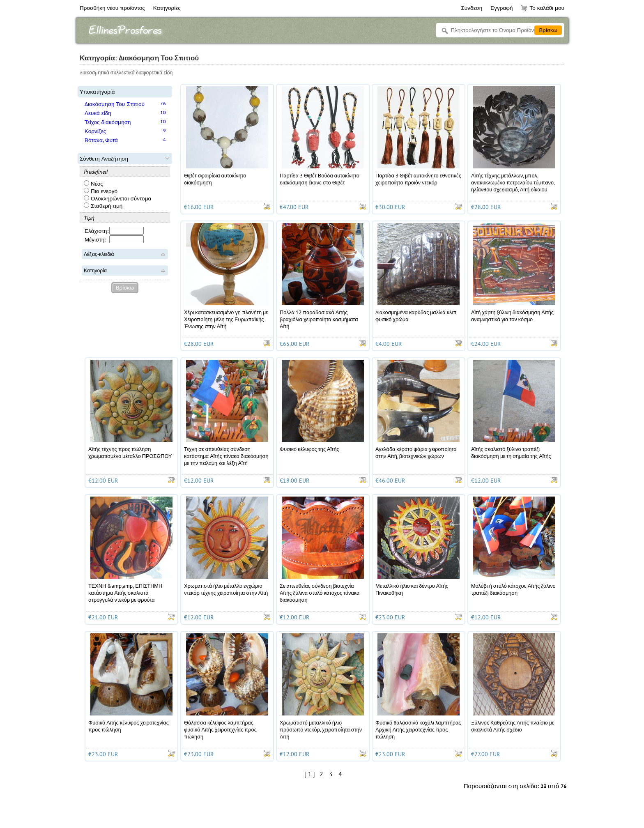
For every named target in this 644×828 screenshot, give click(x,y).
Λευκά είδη (98, 113)
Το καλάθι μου (543, 8)
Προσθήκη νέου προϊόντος (112, 8)
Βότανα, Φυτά (101, 140)
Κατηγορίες (167, 8)
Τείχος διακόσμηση (108, 122)
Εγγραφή (501, 8)
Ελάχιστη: (97, 231)
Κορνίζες (95, 131)
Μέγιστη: (95, 239)
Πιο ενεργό (101, 191)
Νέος (93, 184)
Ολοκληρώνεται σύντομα (117, 198)
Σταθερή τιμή (103, 206)
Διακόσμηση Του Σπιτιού (115, 104)
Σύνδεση (471, 8)
